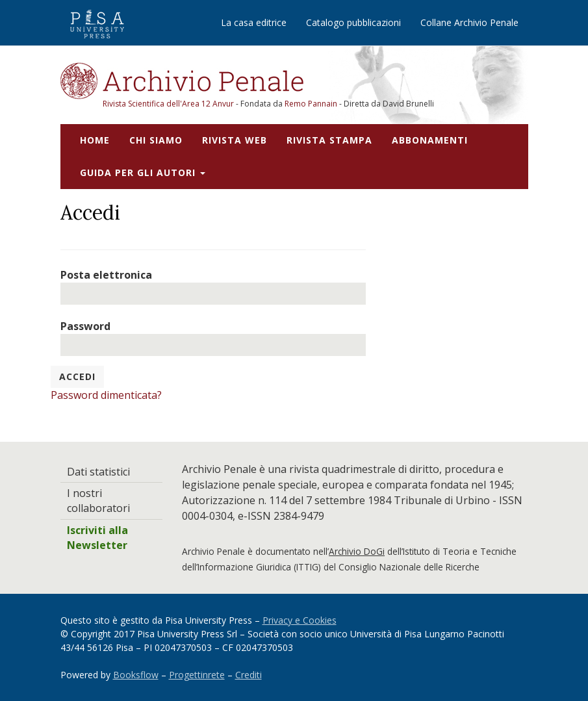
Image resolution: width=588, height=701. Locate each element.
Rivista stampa (329, 140)
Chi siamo (156, 140)
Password (85, 326)
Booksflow (136, 675)
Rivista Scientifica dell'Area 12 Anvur (169, 104)
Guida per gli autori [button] (143, 172)
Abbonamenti (430, 140)
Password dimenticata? (106, 395)
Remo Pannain (311, 104)
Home (95, 140)
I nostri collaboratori (98, 501)
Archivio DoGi (357, 551)
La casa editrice (254, 22)
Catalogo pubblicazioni (353, 22)
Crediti (249, 675)
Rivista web (235, 140)
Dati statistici (98, 472)
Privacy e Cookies (300, 620)
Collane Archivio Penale (469, 22)
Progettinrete (197, 675)
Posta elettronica (106, 275)
